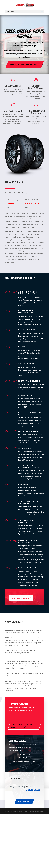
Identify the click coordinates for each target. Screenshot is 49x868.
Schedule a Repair (20, 598)
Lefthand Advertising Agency (33, 811)
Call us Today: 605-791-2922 (24, 65)
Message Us (24, 801)
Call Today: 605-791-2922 (22, 726)
